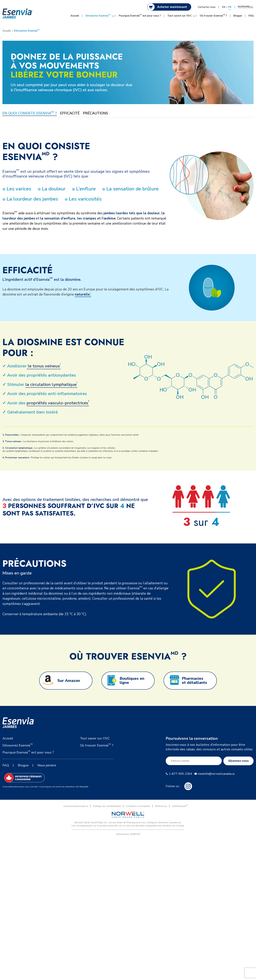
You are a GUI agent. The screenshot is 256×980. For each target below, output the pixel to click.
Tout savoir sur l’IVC (180, 16)
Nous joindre (47, 765)
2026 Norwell (180, 806)
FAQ (251, 16)
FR (230, 7)
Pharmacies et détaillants (194, 680)
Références (161, 806)
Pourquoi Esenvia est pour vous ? (140, 16)
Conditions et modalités (138, 806)
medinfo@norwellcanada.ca (216, 774)
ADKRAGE (135, 834)
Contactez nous (207, 7)
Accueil (75, 16)
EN (224, 7)
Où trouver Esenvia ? (213, 16)
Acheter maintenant (172, 7)
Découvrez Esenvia (98, 16)
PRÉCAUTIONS (95, 113)
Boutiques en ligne (132, 680)
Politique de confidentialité (107, 806)
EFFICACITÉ (70, 113)
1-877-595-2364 (181, 774)
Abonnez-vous (238, 761)
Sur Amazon (69, 681)
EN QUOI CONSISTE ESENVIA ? (30, 113)
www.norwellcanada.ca (76, 806)
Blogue (238, 16)
